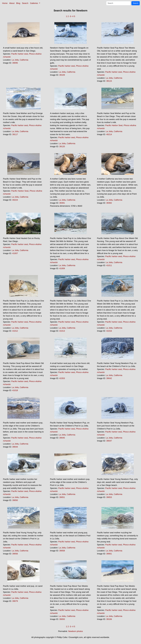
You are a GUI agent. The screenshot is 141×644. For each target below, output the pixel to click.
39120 (62, 146)
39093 (62, 619)
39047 (109, 441)
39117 (15, 134)
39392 (109, 203)
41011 (109, 265)
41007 (15, 253)
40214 (109, 134)
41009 (62, 268)
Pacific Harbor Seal (114, 125)
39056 (15, 554)
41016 (109, 331)
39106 (109, 619)
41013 (62, 331)
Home (5, 3)
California (24, 60)
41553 (62, 378)
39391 (62, 203)
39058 (62, 551)
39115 (109, 81)
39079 (15, 601)
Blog (18, 3)
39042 (109, 378)
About (12, 3)
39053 (109, 497)
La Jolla (15, 60)
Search (25, 3)
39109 (62, 75)
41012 (15, 331)
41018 (15, 390)
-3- (71, 16)
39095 (15, 63)
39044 (15, 447)
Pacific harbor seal (20, 54)
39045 (62, 438)
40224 (15, 200)
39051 (62, 497)
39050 (15, 500)
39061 (109, 554)
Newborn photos (76, 631)
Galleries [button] (34, 3)
